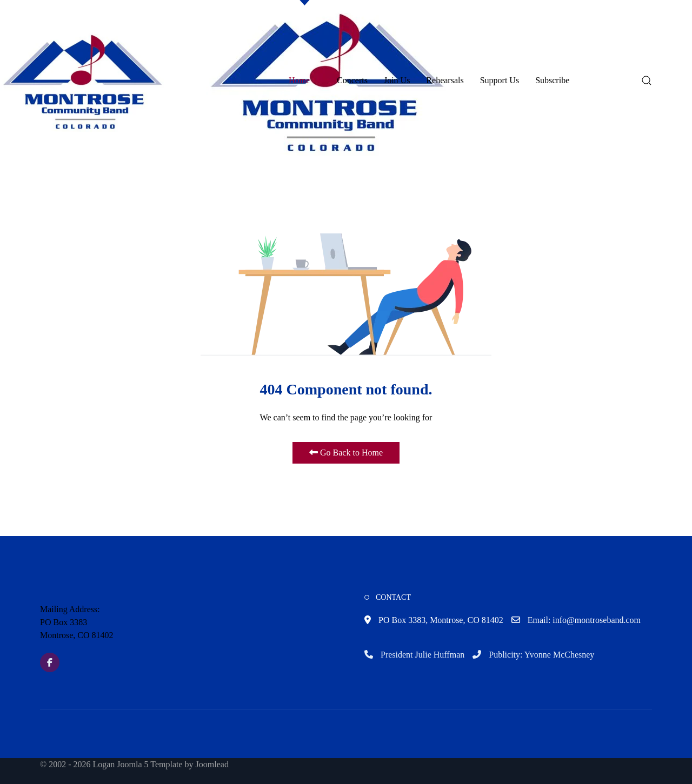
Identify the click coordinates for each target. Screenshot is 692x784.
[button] (83, 80)
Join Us (397, 80)
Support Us (500, 80)
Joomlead (212, 764)
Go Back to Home (346, 453)
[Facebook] (50, 662)
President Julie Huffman (414, 655)
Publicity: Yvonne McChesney (533, 655)
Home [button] (305, 80)
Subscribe (552, 80)
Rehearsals (445, 80)
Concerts (352, 80)
